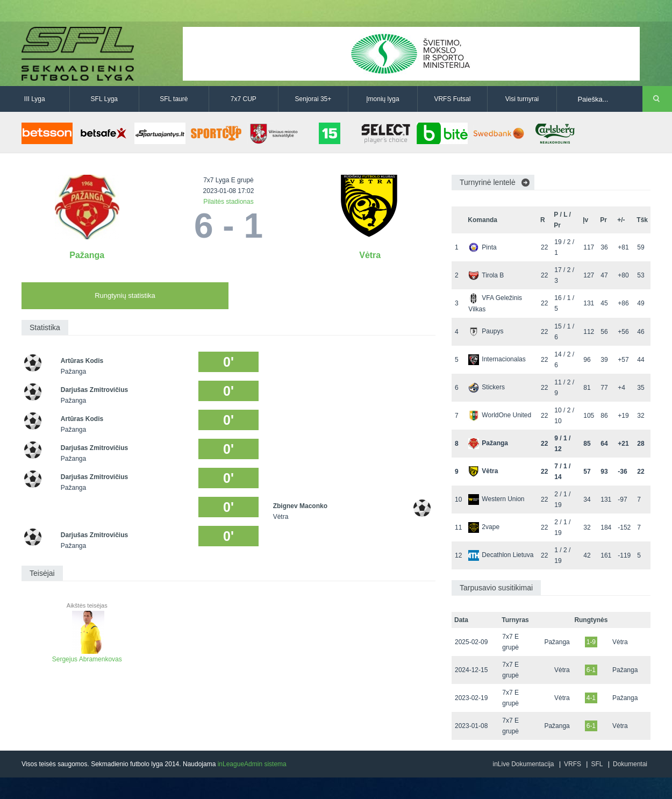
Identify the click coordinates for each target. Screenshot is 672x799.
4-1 (591, 698)
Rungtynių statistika (125, 295)
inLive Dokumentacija (523, 764)
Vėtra (370, 255)
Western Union (496, 499)
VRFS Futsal (452, 99)
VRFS (573, 764)
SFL (597, 764)
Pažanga (87, 255)
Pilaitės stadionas (228, 202)
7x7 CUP (244, 99)
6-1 (591, 670)
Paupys (486, 331)
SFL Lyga (104, 99)
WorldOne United (500, 415)
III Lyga (35, 99)
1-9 (591, 642)
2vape (484, 527)
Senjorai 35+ (313, 99)
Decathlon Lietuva (501, 555)
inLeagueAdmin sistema (252, 764)
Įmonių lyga (383, 99)
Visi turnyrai (522, 99)
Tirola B (486, 275)
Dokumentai (630, 764)
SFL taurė (174, 99)
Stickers (487, 387)
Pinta (482, 247)
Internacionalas (497, 359)
